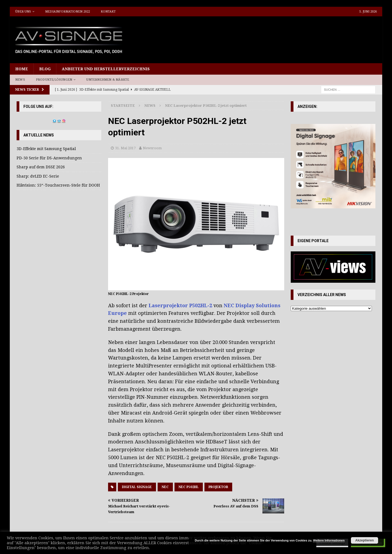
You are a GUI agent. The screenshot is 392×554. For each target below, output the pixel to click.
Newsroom (152, 148)
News (20, 80)
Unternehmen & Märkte (108, 80)
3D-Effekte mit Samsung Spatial (46, 149)
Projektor (218, 487)
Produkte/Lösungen (54, 80)
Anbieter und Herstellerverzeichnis (106, 69)
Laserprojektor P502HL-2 (180, 305)
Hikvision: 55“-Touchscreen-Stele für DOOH (58, 185)
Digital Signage (137, 487)
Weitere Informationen (329, 540)
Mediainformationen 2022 (68, 12)
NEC (165, 487)
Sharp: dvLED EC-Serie (38, 176)
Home (22, 69)
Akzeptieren (365, 540)
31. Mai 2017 (125, 148)
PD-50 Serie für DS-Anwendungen (49, 158)
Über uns (23, 12)
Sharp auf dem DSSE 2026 (41, 167)
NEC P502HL (189, 487)
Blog (45, 69)
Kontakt (108, 12)
